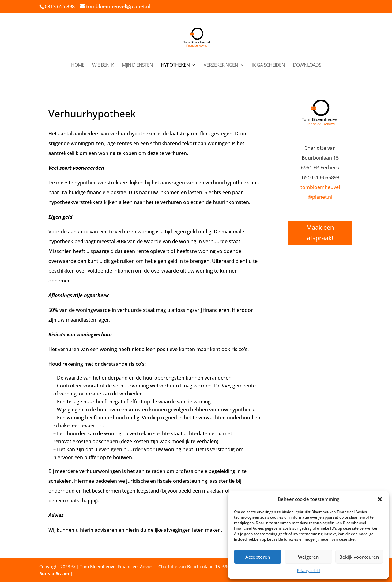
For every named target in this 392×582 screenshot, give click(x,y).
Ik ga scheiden (268, 66)
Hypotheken (175, 66)
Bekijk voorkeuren (359, 557)
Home (78, 66)
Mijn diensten (137, 66)
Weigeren (308, 557)
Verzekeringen (221, 66)
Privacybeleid (308, 571)
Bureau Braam (54, 574)
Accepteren (258, 557)
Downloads (307, 66)
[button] (380, 499)
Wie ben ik (103, 66)
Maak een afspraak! (320, 233)
